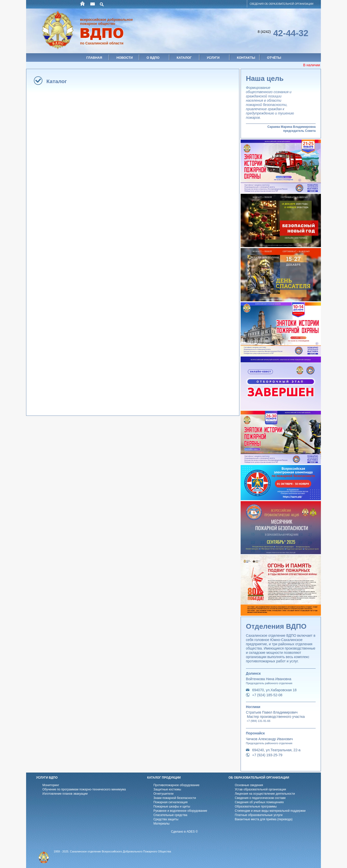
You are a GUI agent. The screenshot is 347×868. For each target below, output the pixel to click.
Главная (94, 58)
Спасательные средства (170, 815)
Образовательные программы (256, 806)
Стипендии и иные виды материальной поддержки (270, 811)
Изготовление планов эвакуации (65, 794)
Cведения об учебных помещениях (259, 802)
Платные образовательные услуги (259, 815)
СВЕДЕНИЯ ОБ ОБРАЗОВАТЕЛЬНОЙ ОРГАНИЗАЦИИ (282, 4)
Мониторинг (51, 785)
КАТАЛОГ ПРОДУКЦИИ (164, 778)
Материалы (161, 824)
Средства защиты (166, 819)
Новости (125, 58)
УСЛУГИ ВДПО (47, 778)
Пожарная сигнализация (170, 802)
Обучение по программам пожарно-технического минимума (84, 789)
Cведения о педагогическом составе (260, 798)
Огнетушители (163, 794)
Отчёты (274, 58)
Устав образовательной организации (260, 789)
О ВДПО (153, 58)
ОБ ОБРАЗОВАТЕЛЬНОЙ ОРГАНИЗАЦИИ (259, 778)
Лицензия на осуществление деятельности (265, 794)
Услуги (213, 58)
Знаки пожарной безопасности (175, 798)
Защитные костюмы (167, 789)
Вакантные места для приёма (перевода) (264, 819)
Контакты (246, 58)
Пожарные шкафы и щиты (172, 806)
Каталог (184, 58)
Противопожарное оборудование (176, 785)
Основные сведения (249, 785)
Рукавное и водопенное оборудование (180, 811)
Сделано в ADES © (185, 832)
